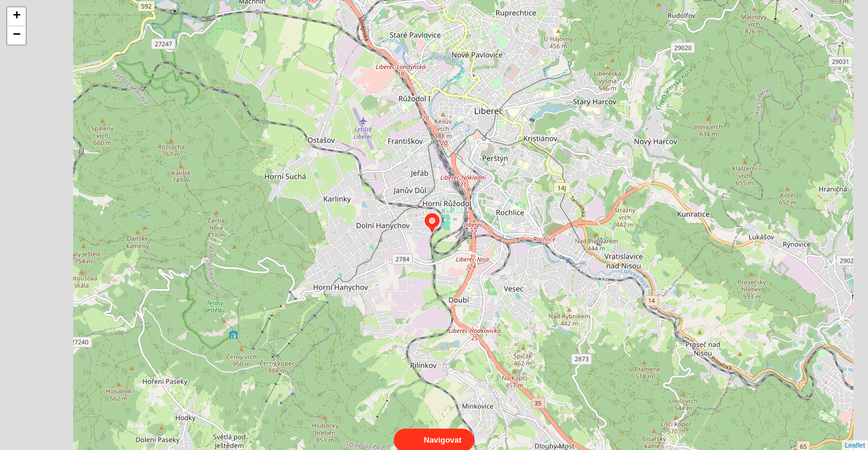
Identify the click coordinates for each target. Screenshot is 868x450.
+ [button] (17, 16)
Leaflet (855, 434)
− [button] (17, 35)
